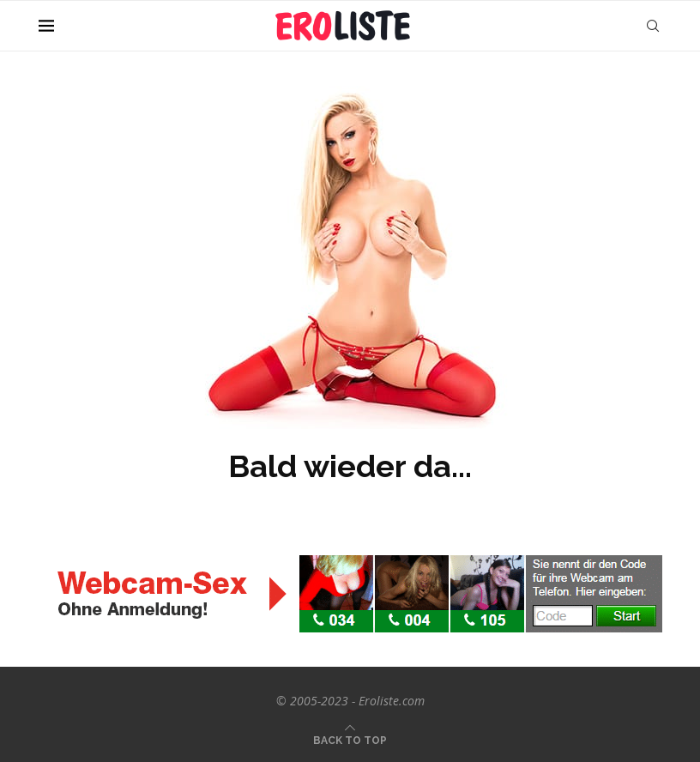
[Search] (653, 26)
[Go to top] (350, 739)
